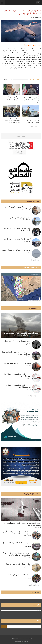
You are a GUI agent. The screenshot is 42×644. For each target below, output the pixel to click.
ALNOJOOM (25, 641)
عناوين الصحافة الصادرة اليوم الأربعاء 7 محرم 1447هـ (16, 375)
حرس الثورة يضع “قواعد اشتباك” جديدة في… (16, 251)
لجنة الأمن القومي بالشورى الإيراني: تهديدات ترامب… (17, 208)
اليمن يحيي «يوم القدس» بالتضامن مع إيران (17, 543)
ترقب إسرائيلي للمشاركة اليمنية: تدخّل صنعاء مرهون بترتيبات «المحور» (16, 554)
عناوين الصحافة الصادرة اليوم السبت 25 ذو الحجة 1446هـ (16, 386)
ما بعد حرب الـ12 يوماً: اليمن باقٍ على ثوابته (17, 342)
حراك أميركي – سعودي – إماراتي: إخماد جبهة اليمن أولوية (16, 353)
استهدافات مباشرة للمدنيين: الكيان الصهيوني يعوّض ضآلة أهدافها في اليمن (21, 334)
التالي (32, 126)
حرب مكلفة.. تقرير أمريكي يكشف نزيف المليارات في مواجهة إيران (22, 524)
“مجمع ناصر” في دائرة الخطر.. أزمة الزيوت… (17, 240)
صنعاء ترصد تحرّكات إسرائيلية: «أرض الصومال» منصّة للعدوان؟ (17, 533)
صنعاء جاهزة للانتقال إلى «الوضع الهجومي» (19, 576)
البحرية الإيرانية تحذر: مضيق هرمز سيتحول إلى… (18, 218)
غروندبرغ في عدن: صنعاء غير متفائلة (17, 363)
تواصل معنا (35, 592)
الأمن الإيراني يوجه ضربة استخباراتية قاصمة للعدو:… (17, 229)
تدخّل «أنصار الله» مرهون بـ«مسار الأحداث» (18, 565)
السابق (36, 126)
